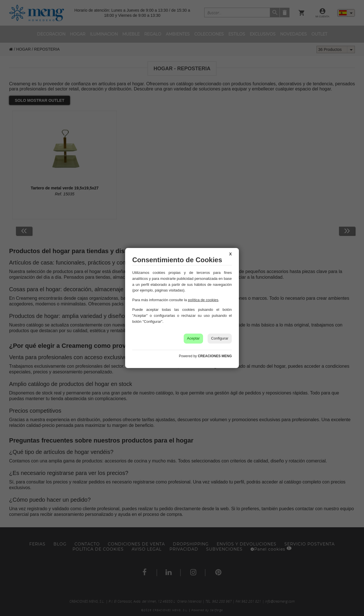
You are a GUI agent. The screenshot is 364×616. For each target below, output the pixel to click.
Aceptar (194, 338)
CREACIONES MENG (215, 356)
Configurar (220, 338)
